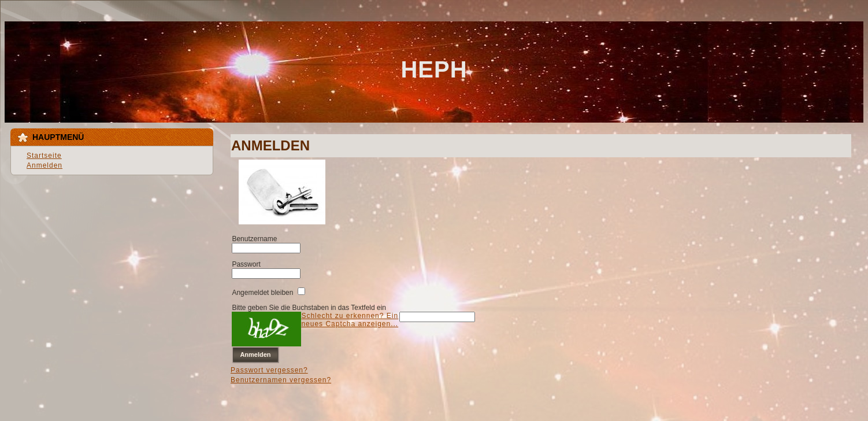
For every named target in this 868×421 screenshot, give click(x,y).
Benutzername (254, 239)
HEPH (434, 69)
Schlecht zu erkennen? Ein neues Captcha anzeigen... (350, 320)
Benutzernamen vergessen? (281, 380)
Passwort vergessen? (269, 370)
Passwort (246, 264)
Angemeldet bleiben (262, 293)
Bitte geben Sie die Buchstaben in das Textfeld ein (309, 308)
